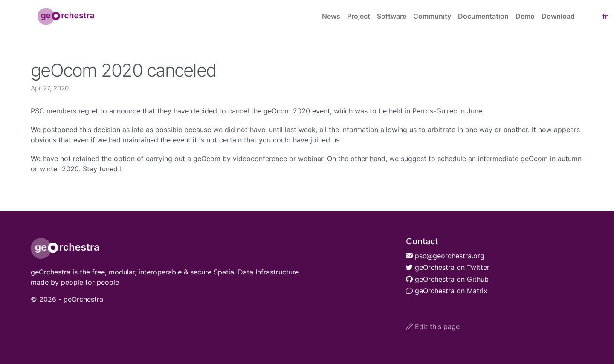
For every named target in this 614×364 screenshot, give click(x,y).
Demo (525, 16)
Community (432, 16)
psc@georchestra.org (445, 256)
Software (392, 16)
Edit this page (433, 326)
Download (558, 16)
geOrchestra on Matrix (447, 291)
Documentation (483, 16)
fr (605, 16)
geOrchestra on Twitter (448, 267)
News (331, 16)
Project (359, 16)
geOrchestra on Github (447, 279)
